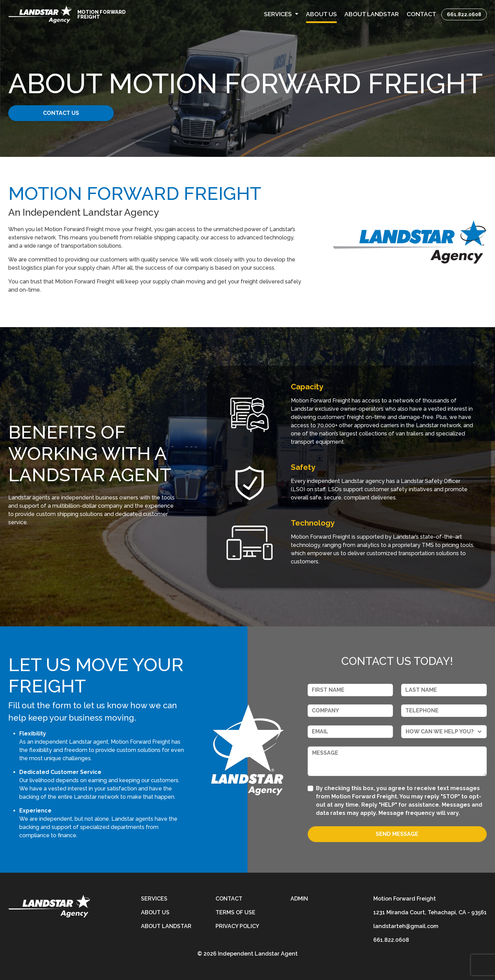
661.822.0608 (464, 14)
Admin (299, 899)
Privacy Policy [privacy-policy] (237, 926)
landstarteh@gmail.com (406, 926)
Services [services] (154, 899)
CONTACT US (61, 113)
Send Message (397, 834)
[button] (281, 14)
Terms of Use (235, 912)
